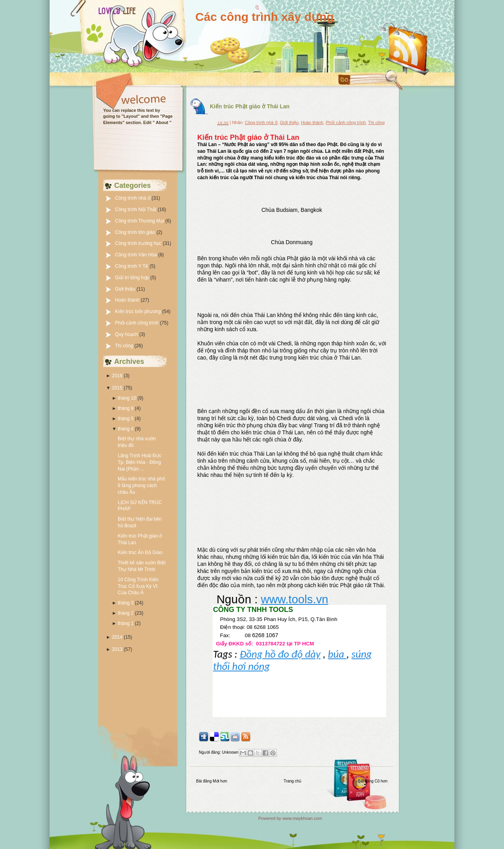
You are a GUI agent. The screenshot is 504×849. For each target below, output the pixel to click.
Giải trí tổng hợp (133, 278)
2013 (117, 649)
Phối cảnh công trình (137, 323)
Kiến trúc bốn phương (139, 311)
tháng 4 (126, 429)
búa (337, 654)
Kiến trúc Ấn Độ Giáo (140, 552)
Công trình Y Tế (132, 266)
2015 (117, 388)
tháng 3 (126, 603)
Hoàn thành (128, 300)
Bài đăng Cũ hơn (373, 781)
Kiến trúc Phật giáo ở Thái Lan (250, 106)
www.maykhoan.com (302, 818)
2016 (117, 376)
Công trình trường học (139, 243)
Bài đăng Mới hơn (212, 781)
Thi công (125, 346)
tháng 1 (126, 623)
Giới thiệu (126, 289)
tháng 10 (127, 398)
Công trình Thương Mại (140, 221)
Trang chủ (292, 781)
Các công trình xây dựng (265, 17)
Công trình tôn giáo (136, 232)
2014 (117, 637)
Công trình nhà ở (133, 198)
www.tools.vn (294, 599)
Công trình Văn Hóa (136, 255)
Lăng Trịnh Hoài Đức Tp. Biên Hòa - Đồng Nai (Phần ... (140, 462)
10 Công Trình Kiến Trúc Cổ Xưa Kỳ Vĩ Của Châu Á (138, 586)
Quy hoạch (127, 334)
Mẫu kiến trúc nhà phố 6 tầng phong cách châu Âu (141, 486)
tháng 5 (126, 419)
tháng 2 (126, 613)
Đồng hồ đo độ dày (280, 654)
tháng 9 (126, 408)
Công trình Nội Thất (136, 209)
